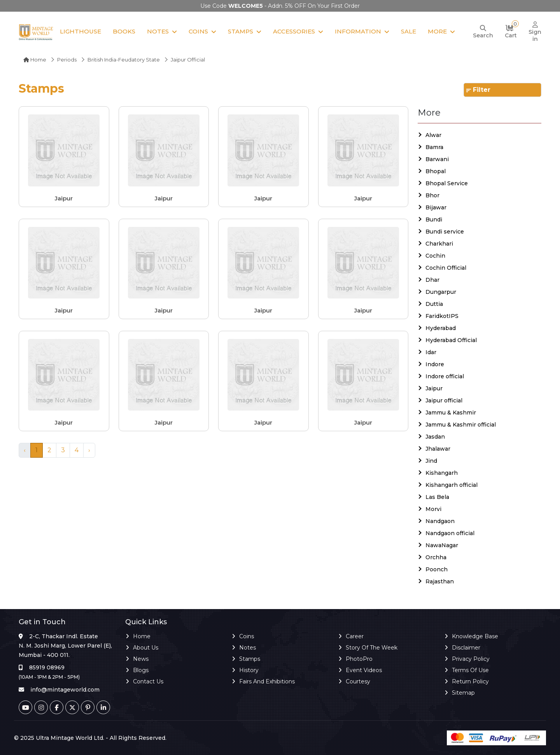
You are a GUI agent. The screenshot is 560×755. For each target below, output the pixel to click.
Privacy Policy (471, 659)
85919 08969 (47, 667)
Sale (409, 31)
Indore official (445, 376)
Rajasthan (440, 581)
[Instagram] (41, 707)
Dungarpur (441, 292)
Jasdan (435, 437)
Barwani (437, 159)
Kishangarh (442, 473)
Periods (67, 60)
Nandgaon (440, 521)
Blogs (141, 670)
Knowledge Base (475, 636)
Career (355, 636)
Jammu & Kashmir (451, 413)
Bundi (434, 219)
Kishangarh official (451, 485)
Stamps (241, 31)
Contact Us (148, 681)
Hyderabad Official (451, 340)
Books (124, 31)
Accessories (294, 31)
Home (35, 60)
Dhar (432, 280)
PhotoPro (359, 659)
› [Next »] (89, 450)
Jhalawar (438, 449)
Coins (198, 31)
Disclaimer (466, 648)
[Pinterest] (88, 707)
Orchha (436, 557)
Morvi (433, 509)
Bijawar (436, 207)
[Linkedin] (103, 707)
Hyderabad (441, 328)
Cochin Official (446, 268)
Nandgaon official (450, 533)
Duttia (434, 304)
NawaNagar (442, 545)
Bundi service (445, 232)
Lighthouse (80, 31)
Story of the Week (372, 648)
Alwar (433, 135)
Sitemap (463, 693)
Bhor (432, 195)
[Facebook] (57, 707)
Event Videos (364, 670)
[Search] (483, 32)
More (437, 31)
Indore (435, 364)
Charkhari (439, 244)
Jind (431, 461)
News (141, 659)
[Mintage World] (36, 32)
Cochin (435, 256)
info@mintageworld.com (65, 690)
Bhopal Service (447, 183)
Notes (158, 31)
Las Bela (437, 497)
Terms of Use (470, 670)
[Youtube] (25, 707)
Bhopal (436, 171)
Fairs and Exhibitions (267, 681)
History (249, 670)
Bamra (434, 147)
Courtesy (358, 681)
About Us (146, 648)
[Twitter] (72, 707)
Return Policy (470, 681)
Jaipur (434, 388)
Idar (431, 352)
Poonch (437, 569)
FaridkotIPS (442, 316)
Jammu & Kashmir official (461, 425)
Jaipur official (444, 400)
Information (358, 31)
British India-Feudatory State (124, 60)
